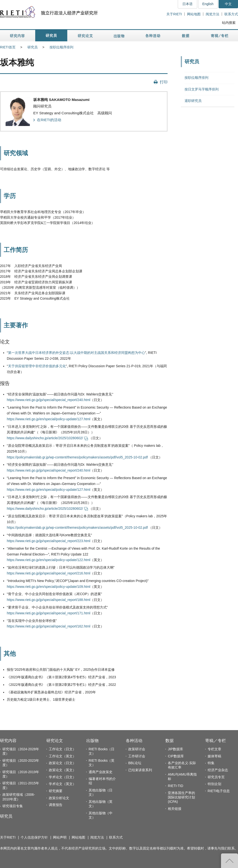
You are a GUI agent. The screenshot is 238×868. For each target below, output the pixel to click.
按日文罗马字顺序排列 (202, 89)
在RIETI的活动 (49, 120)
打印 (164, 82)
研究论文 (55, 741)
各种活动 (134, 741)
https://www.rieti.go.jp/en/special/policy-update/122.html (49, 560)
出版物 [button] (119, 36)
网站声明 (60, 837)
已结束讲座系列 (140, 770)
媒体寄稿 (214, 756)
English (208, 4)
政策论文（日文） (62, 763)
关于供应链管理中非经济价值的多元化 (37, 366)
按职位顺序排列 (61, 47)
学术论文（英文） (62, 784)
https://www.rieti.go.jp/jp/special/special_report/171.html (49, 613)
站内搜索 (229, 23)
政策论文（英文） (62, 770)
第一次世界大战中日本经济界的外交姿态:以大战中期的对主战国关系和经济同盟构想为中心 (76, 353)
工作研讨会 (137, 756)
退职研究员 (193, 101)
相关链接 (175, 809)
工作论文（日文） (62, 749)
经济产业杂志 (218, 770)
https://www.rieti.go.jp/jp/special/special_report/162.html (49, 626)
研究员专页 (216, 777)
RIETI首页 (8, 47)
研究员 (33, 47)
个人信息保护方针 (34, 837)
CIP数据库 (176, 756)
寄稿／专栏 (216, 741)
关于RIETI (174, 14)
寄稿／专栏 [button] (220, 36)
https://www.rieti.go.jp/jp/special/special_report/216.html (49, 573)
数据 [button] (186, 36)
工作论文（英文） (62, 756)
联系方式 (231, 14)
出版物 (92, 741)
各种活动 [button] (153, 36)
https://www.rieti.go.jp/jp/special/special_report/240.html (49, 400)
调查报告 (56, 805)
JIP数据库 (175, 749)
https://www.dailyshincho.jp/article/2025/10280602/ (47, 438)
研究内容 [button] (18, 36)
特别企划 (214, 784)
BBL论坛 (135, 763)
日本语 (187, 4)
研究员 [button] (51, 36)
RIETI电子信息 (219, 791)
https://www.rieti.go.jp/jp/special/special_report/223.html (49, 541)
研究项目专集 (13, 806)
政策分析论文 (59, 798)
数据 (170, 741)
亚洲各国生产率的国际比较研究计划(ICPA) (181, 797)
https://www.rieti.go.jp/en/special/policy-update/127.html (49, 419)
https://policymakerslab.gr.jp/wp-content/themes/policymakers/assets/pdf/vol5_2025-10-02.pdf (77, 457)
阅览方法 (212, 14)
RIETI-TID (175, 786)
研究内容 (8, 741)
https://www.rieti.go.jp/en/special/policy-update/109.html (49, 587)
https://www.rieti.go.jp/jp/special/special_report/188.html (49, 600)
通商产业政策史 (101, 772)
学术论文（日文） (62, 777)
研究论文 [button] (85, 36)
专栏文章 (214, 749)
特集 (211, 763)
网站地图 (194, 14)
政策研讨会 (137, 749)
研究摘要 (56, 791)
